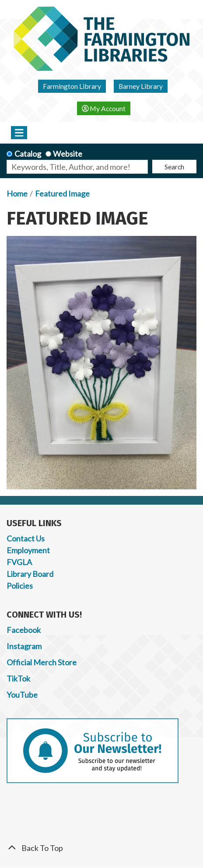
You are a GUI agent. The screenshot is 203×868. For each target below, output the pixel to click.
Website (68, 154)
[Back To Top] (101, 848)
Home (17, 193)
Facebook (24, 630)
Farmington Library (72, 86)
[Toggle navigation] (19, 133)
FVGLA (19, 562)
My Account (104, 108)
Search (174, 167)
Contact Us (26, 538)
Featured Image (62, 193)
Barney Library (141, 86)
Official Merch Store (42, 662)
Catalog (28, 154)
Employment (28, 550)
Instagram (24, 646)
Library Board (30, 574)
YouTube (22, 695)
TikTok (18, 678)
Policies (20, 586)
